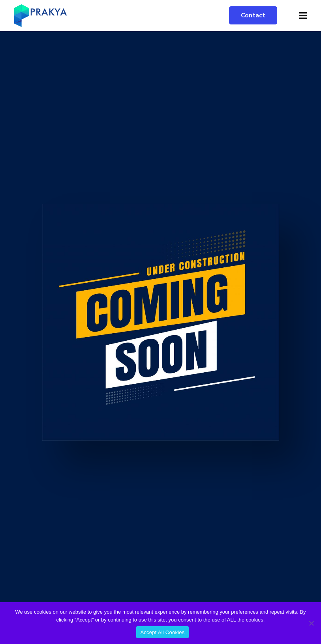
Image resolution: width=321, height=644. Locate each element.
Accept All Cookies (162, 632)
